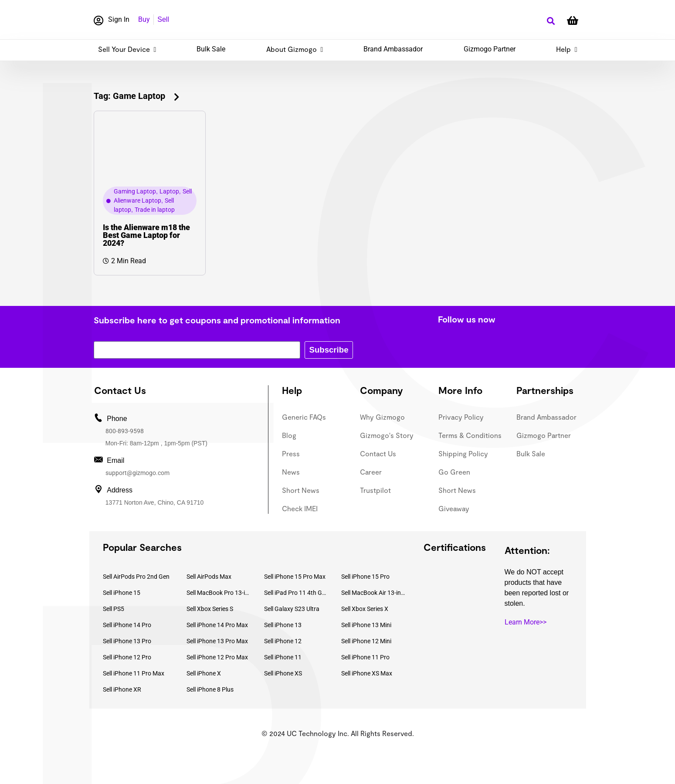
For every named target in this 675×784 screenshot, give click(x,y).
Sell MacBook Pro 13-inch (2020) (219, 593)
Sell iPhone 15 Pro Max (295, 577)
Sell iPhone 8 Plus (210, 689)
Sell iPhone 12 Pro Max (217, 657)
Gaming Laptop (135, 191)
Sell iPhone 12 (283, 641)
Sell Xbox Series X (365, 609)
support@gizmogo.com (137, 473)
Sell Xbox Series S (210, 609)
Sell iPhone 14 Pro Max (217, 625)
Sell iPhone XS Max (367, 673)
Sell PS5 (114, 609)
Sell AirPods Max (209, 577)
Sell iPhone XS (283, 673)
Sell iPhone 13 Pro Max (217, 641)
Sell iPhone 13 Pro (127, 641)
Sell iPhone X (204, 673)
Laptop (169, 191)
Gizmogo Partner (490, 49)
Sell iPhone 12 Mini (366, 641)
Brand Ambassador (393, 49)
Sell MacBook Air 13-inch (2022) (373, 593)
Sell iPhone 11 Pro (365, 657)
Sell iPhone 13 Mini (366, 625)
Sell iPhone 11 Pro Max (134, 673)
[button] (551, 21)
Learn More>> (526, 622)
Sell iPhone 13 (283, 625)
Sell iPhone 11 (283, 657)
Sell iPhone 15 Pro (365, 577)
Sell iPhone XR (122, 689)
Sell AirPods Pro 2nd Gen (136, 577)
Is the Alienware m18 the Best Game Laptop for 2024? (146, 235)
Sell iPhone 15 (122, 593)
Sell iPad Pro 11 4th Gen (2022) (296, 593)
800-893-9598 (125, 431)
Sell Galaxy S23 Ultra (292, 609)
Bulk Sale (211, 49)
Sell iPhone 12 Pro (127, 657)
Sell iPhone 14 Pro (127, 625)
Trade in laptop (155, 210)
